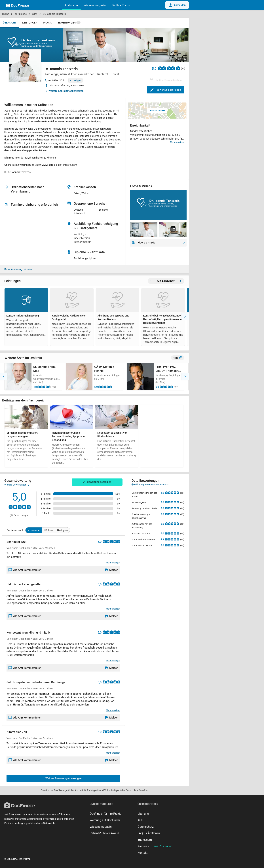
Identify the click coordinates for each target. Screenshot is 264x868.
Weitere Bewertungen (17, 485)
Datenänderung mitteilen (19, 269)
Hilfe (178, 358)
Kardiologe (21, 14)
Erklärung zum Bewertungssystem (150, 485)
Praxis (47, 23)
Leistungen (30, 23)
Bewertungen (69, 23)
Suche (6, 14)
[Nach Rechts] (185, 316)
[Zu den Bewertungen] (169, 68)
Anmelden (177, 5)
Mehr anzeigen (177, 142)
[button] (4, 377)
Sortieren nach (15, 530)
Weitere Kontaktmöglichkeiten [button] (66, 91)
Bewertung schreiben (166, 90)
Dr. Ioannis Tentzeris (55, 14)
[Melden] (112, 570)
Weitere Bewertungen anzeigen (64, 778)
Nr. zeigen (75, 80)
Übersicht (10, 23)
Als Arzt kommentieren (25, 570)
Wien (35, 14)
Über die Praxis (158, 243)
